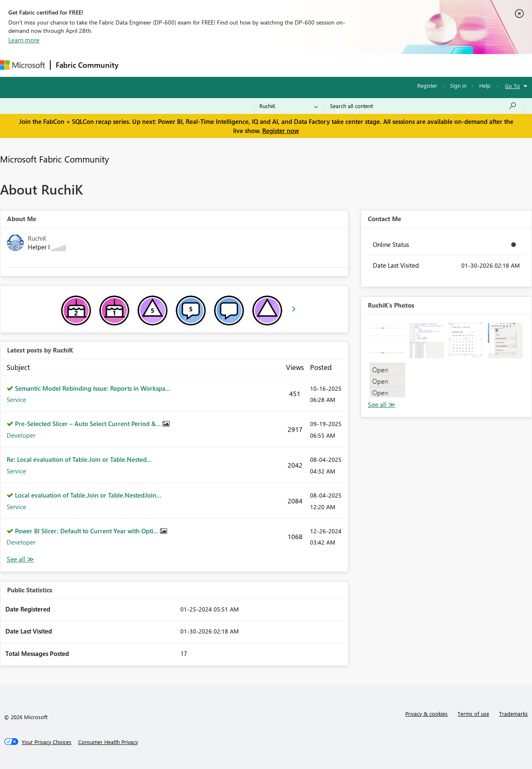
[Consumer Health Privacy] (108, 742)
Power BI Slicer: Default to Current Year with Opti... (87, 531)
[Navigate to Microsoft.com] (22, 65)
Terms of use (473, 714)
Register (427, 85)
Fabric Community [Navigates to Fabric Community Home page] (87, 65)
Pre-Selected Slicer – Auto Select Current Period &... (89, 424)
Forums (137, 65)
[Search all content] (423, 106)
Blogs (282, 65)
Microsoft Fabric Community (54, 159)
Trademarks (514, 714)
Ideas (208, 65)
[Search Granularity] (289, 106)
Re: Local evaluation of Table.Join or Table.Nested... (79, 459)
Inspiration (174, 65)
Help (485, 85)
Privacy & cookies (426, 714)
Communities (245, 65)
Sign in (458, 85)
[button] (387, 340)
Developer (21, 435)
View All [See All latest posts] (20, 559)
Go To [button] (512, 86)
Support (349, 65)
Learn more (24, 40)
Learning (314, 65)
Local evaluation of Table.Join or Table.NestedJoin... (88, 495)
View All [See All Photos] (382, 405)
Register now (281, 131)
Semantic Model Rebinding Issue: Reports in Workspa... (93, 388)
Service (16, 399)
